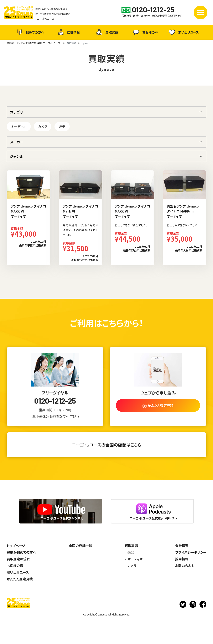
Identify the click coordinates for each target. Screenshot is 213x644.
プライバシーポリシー (191, 552)
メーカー (17, 142)
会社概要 (182, 546)
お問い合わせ (185, 566)
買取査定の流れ (18, 559)
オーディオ (19, 126)
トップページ (16, 546)
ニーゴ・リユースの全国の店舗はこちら (106, 445)
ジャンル (17, 156)
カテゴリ (17, 112)
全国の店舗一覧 (80, 546)
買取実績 (106, 32)
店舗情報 (68, 32)
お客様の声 (145, 32)
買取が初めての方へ (21, 552)
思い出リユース (183, 32)
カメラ (43, 126)
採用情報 (182, 559)
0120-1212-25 (55, 401)
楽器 (62, 126)
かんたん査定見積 (20, 579)
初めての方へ (30, 32)
